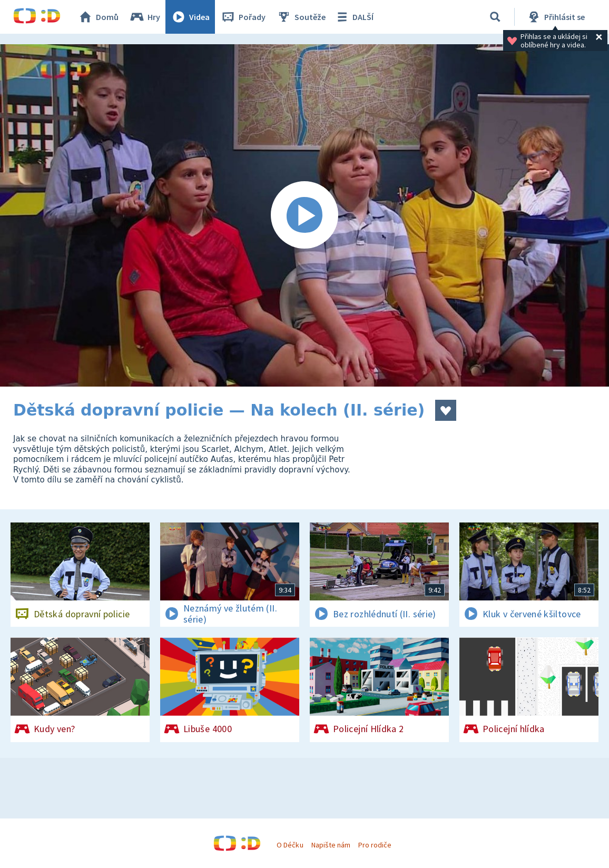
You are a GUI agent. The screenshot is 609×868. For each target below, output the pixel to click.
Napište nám (331, 845)
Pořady (243, 17)
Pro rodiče (375, 845)
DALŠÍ (354, 17)
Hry (145, 17)
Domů (98, 17)
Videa (190, 17)
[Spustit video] (304, 215)
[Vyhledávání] (495, 17)
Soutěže (301, 17)
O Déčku (290, 845)
